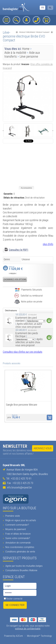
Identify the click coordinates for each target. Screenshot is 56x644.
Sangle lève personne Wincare (22, 405)
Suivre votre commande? (17, 538)
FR (42, 8)
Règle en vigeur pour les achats (20, 520)
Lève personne (29, 57)
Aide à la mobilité (15, 53)
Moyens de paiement (15, 529)
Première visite (12, 516)
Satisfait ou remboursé (28, 296)
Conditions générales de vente (20, 552)
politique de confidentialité (28, 629)
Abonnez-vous (43, 448)
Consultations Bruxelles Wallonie (21, 570)
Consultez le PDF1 (19, 250)
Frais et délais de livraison (18, 534)
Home (26, 49)
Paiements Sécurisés (28, 290)
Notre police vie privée (28, 302)
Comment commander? (17, 525)
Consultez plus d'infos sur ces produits (23, 352)
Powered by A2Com (14, 636)
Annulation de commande (18, 543)
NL (50, 8)
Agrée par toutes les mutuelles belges (24, 566)
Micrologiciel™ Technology (39, 636)
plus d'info (48, 244)
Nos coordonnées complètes (19, 547)
